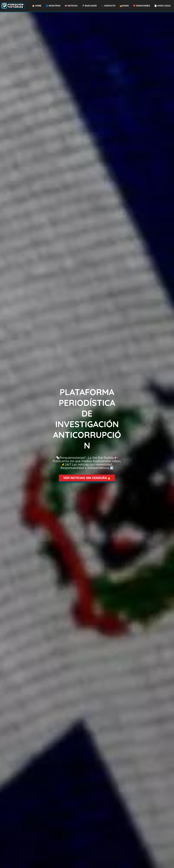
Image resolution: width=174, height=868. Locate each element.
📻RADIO (124, 6)
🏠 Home (37, 6)
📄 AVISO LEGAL (163, 6)
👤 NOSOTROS (53, 6)
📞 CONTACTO (108, 6)
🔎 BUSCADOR (89, 6)
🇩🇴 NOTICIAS (71, 6)
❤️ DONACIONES (142, 6)
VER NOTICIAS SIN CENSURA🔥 (87, 478)
